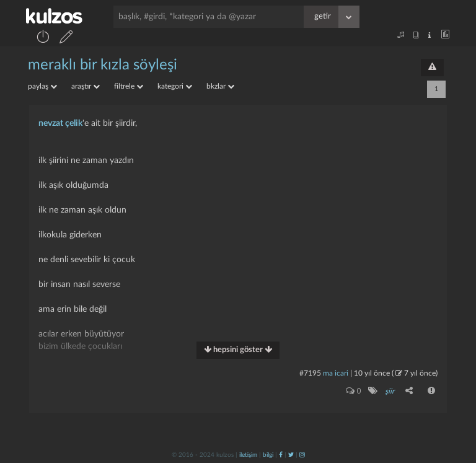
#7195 (310, 373)
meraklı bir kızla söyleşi (103, 65)
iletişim (248, 455)
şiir (390, 391)
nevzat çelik (60, 123)
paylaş (42, 86)
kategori (175, 86)
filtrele (129, 86)
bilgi (268, 455)
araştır (86, 86)
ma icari (336, 373)
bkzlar (220, 86)
